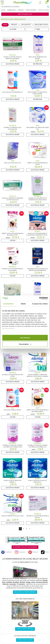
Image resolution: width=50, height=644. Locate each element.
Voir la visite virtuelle (25, 629)
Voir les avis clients (25, 640)
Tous (5, 25)
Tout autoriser (25, 338)
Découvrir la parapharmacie (25, 592)
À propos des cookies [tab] (40, 304)
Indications (21, 10)
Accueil (3, 10)
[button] (40, 2)
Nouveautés (26, 25)
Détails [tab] (23, 304)
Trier (37, 29)
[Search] (23, 7)
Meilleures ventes (41, 25)
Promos (14, 25)
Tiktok (45, 552)
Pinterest (33, 552)
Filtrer (13, 29)
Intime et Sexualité (31, 10)
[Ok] (48, 7)
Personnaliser (25, 344)
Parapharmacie (11, 10)
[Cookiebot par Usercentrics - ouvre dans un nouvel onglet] (39, 298)
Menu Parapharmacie (25, 14)
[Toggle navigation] (2, 2)
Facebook (6, 552)
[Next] (30, 529)
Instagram (20, 552)
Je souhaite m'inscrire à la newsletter (25, 547)
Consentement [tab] (8, 304)
